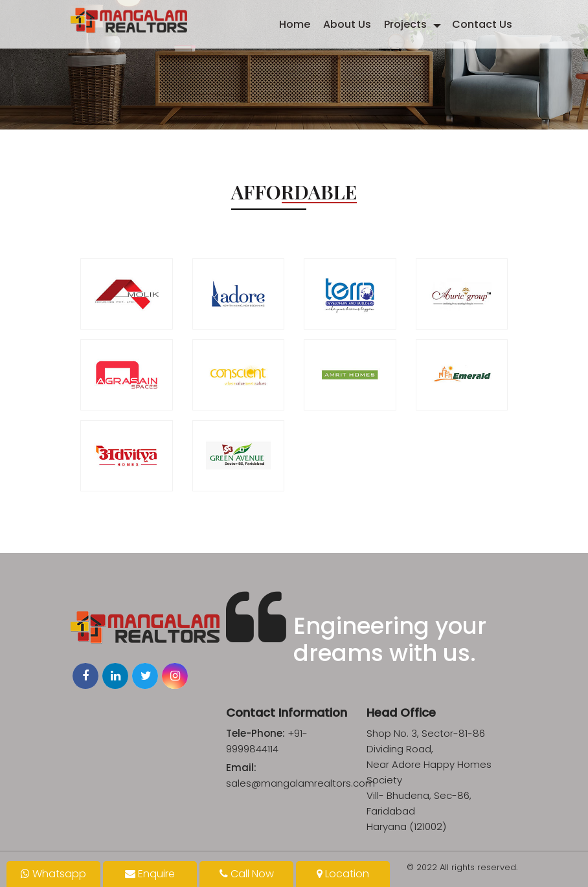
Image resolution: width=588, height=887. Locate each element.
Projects (405, 24)
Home (295, 24)
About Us (347, 24)
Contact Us (482, 24)
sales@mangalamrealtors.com (300, 783)
